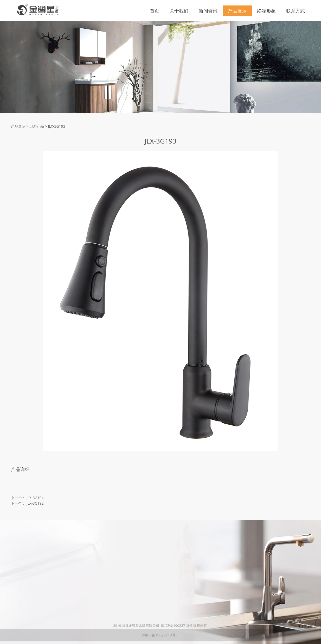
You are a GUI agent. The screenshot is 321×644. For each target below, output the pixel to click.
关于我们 (179, 11)
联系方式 (296, 11)
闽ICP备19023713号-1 (161, 635)
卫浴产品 (37, 126)
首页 (155, 11)
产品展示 (237, 11)
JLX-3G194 (35, 498)
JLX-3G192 (35, 503)
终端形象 (266, 11)
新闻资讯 (208, 11)
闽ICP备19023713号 (177, 626)
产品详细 (20, 469)
